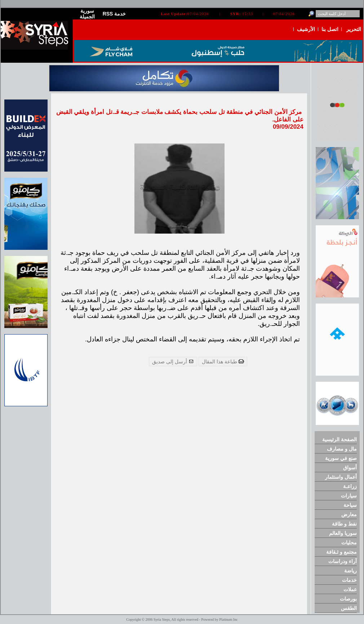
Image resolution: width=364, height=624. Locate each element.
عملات (350, 589)
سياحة (350, 505)
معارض (349, 514)
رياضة (350, 571)
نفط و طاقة (344, 524)
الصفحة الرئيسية (339, 439)
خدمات (349, 580)
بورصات (348, 599)
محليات (349, 543)
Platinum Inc (228, 619)
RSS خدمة (114, 14)
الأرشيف (306, 29)
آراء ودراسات (343, 561)
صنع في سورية (341, 458)
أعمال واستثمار (341, 477)
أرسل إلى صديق (173, 362)
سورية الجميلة (87, 14)
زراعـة (350, 486)
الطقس (349, 608)
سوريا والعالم (343, 533)
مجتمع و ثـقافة (341, 552)
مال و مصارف (342, 449)
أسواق (350, 468)
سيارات (349, 496)
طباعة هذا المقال (223, 362)
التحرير (354, 29)
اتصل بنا (330, 29)
